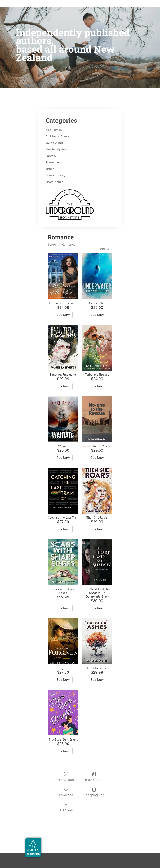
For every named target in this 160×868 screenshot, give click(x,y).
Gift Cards (66, 791)
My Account (66, 760)
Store (52, 228)
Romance (69, 228)
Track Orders (94, 760)
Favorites (66, 776)
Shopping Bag (94, 776)
